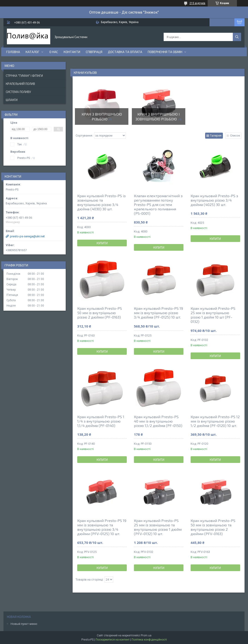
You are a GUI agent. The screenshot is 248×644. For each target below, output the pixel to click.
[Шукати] (237, 37)
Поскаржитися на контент (113, 640)
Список (235, 136)
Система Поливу (18, 92)
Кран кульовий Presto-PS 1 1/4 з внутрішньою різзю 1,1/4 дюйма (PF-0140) (101, 421)
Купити (102, 243)
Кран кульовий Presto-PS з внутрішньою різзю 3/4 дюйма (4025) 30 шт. (214, 200)
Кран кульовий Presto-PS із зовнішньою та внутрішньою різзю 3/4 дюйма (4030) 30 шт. (101, 202)
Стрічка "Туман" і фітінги (24, 76)
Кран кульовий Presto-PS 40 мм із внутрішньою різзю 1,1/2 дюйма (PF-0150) (158, 421)
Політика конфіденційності (149, 640)
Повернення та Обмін (165, 52)
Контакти (72, 52)
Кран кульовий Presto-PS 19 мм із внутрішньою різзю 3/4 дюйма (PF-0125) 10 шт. (158, 313)
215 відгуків (197, 3)
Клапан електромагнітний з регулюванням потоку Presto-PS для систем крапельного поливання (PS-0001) (158, 204)
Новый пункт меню (24, 624)
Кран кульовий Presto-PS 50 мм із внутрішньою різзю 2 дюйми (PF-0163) (100, 313)
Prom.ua (146, 635)
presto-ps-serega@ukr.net (27, 236)
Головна (13, 52)
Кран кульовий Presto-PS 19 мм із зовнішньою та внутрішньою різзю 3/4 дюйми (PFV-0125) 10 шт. (102, 527)
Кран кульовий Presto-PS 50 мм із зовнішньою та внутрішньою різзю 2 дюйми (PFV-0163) (213, 527)
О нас (54, 52)
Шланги (12, 100)
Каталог (32, 52)
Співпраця (94, 52)
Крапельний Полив (20, 84)
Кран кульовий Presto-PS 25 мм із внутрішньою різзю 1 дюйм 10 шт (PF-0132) (213, 315)
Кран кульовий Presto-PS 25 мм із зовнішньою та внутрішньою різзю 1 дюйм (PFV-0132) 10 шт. (158, 527)
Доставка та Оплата (125, 52)
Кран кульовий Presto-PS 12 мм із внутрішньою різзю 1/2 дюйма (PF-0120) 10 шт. (215, 421)
